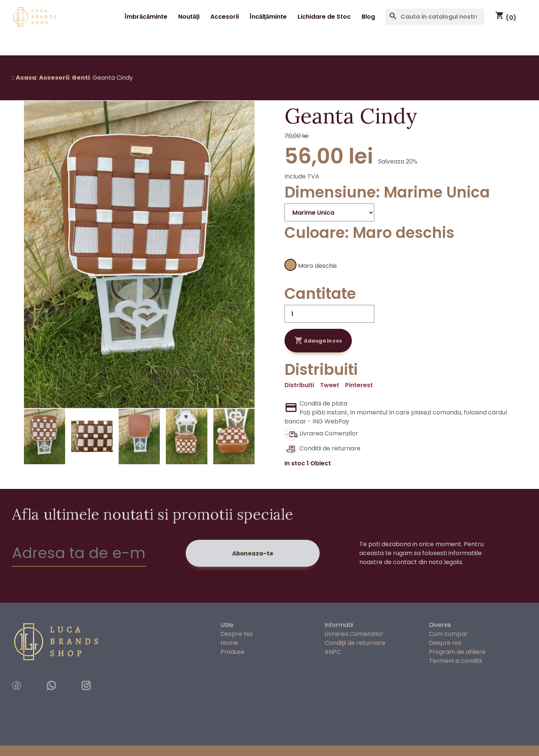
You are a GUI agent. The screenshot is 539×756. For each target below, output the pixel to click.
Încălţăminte (268, 17)
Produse (232, 652)
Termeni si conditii (455, 661)
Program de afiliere (457, 652)
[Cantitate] (329, 314)
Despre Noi (237, 634)
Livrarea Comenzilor (354, 634)
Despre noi (445, 643)
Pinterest (359, 385)
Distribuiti (299, 385)
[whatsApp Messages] (61, 695)
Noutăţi (189, 17)
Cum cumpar (448, 634)
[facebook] (26, 695)
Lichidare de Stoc (324, 17)
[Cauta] (435, 17)
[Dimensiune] (329, 212)
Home (229, 643)
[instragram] (96, 695)
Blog (368, 17)
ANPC (333, 652)
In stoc (295, 463)
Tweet (330, 385)
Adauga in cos (318, 340)
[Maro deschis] (321, 263)
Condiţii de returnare (355, 643)
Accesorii (225, 17)
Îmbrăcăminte (146, 17)
